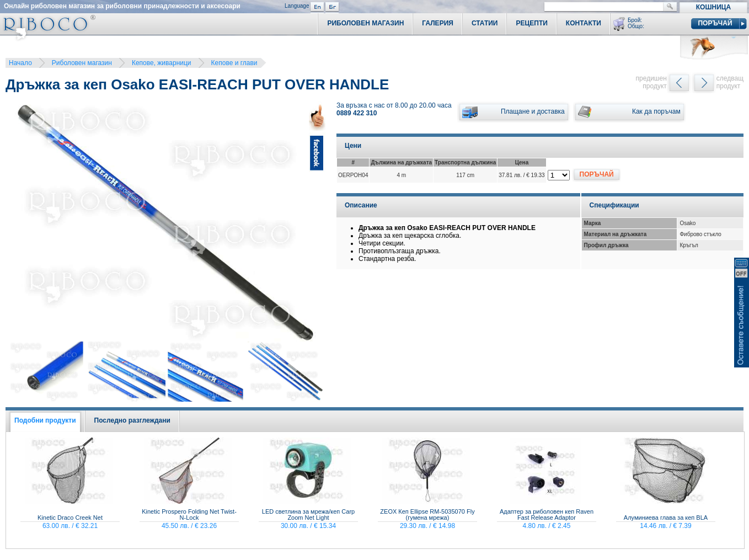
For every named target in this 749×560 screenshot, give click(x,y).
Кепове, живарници (162, 63)
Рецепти (531, 23)
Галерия (438, 23)
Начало (20, 63)
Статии (485, 23)
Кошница (713, 7)
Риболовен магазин (82, 63)
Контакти (584, 23)
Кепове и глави (234, 63)
